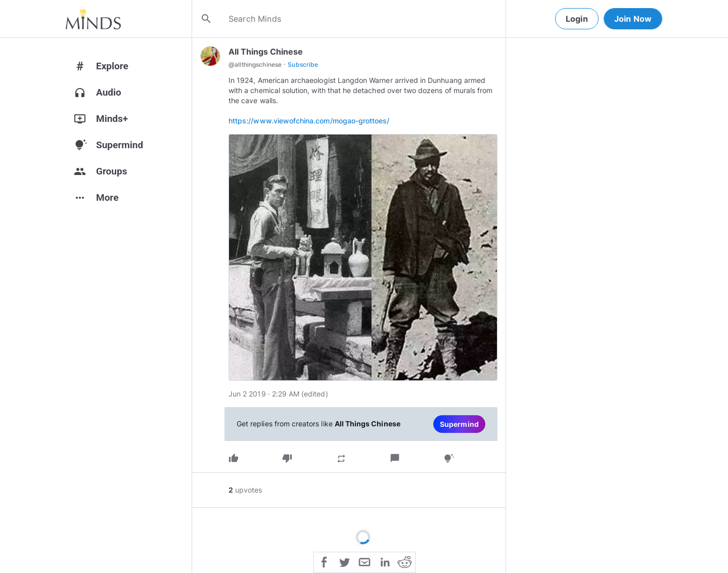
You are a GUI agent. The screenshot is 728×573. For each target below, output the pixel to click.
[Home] (93, 19)
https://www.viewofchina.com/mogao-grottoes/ (309, 121)
